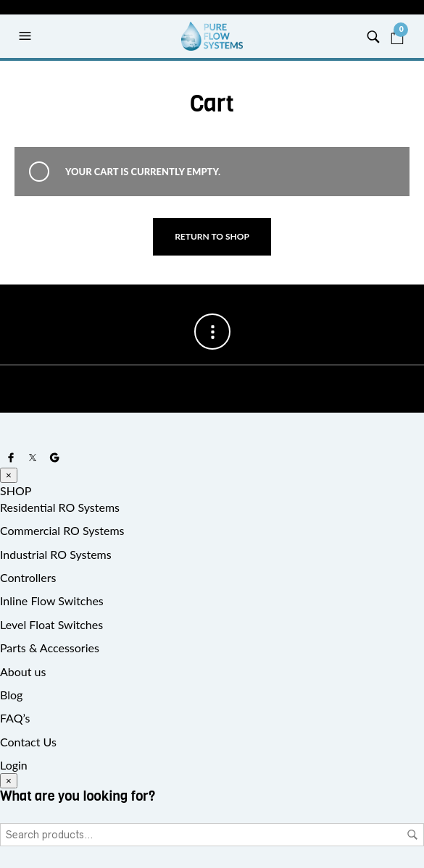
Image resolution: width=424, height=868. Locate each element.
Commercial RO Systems (62, 530)
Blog (11, 695)
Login (14, 765)
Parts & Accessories (50, 648)
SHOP (16, 490)
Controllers (28, 577)
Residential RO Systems (60, 507)
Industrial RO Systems (56, 554)
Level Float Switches (51, 624)
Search (412, 835)
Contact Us (28, 742)
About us (23, 671)
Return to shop (212, 236)
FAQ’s (15, 718)
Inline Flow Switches (52, 601)
